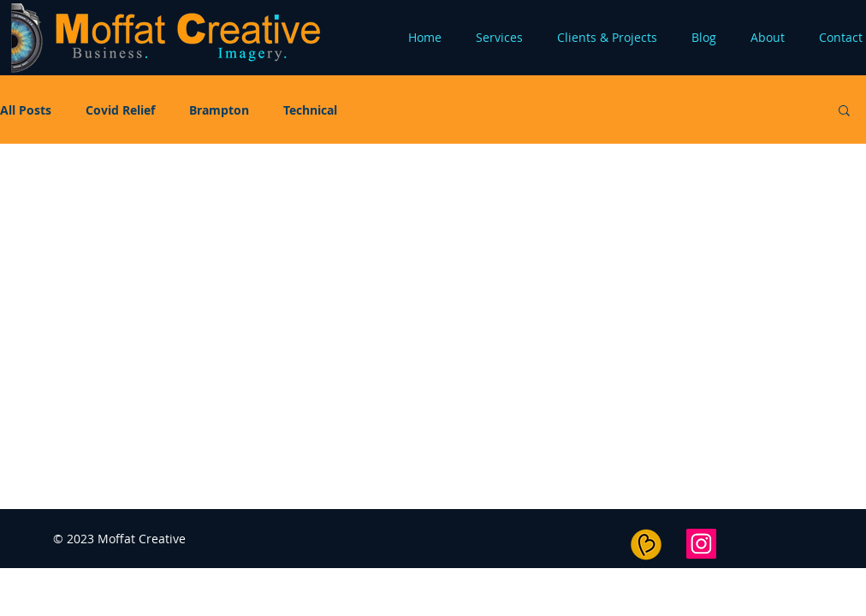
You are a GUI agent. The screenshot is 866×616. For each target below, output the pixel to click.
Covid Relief (120, 110)
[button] (844, 112)
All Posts (26, 110)
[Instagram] (701, 544)
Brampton (219, 110)
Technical (310, 110)
